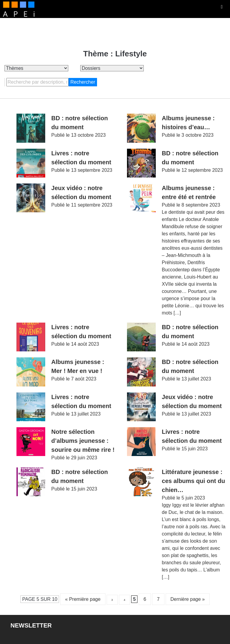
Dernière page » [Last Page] (188, 599)
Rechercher (83, 82)
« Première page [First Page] (83, 599)
